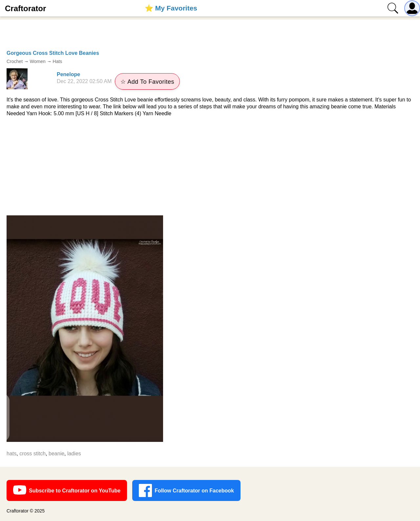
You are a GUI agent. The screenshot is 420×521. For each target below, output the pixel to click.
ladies (74, 454)
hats (11, 454)
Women (38, 61)
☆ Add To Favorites (147, 82)
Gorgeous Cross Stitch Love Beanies (53, 53)
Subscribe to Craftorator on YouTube (67, 490)
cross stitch (32, 454)
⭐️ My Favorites (171, 8)
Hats (58, 61)
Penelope (68, 74)
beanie (56, 454)
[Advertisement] (210, 166)
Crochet (15, 61)
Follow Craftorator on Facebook (186, 490)
